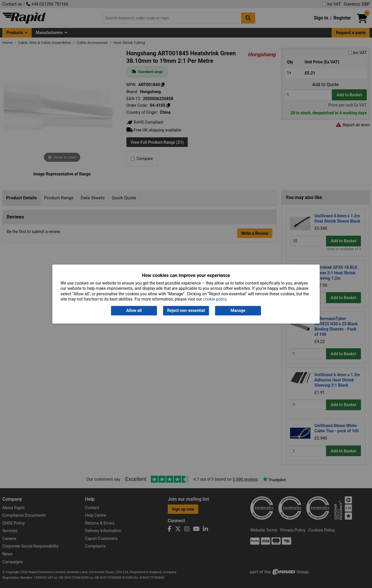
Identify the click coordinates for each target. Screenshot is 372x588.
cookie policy (215, 299)
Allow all (134, 311)
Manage (238, 311)
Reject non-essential (186, 311)
